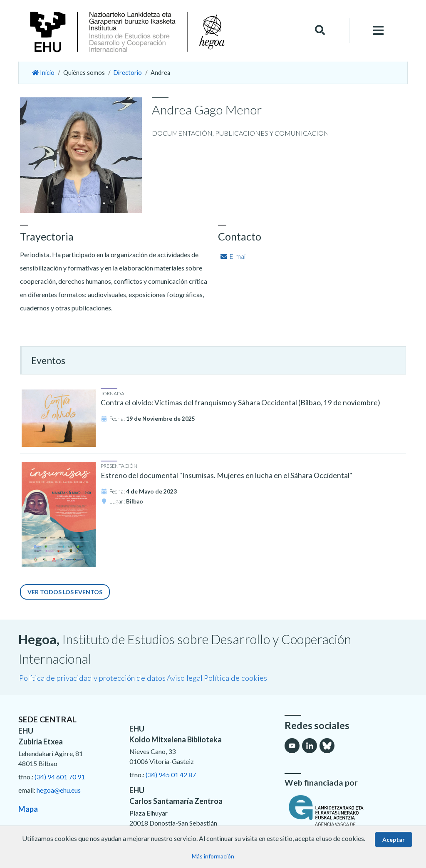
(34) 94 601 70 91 (60, 777)
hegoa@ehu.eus (59, 790)
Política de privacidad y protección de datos (92, 678)
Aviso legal (185, 678)
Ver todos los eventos (65, 592)
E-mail (233, 256)
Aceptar (394, 839)
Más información (213, 856)
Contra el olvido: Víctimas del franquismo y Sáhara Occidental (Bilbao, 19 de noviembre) (240, 403)
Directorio (128, 73)
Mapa (28, 809)
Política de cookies (235, 678)
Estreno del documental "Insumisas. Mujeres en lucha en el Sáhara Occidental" (227, 475)
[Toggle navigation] (379, 31)
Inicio (43, 73)
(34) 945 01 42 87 (171, 775)
